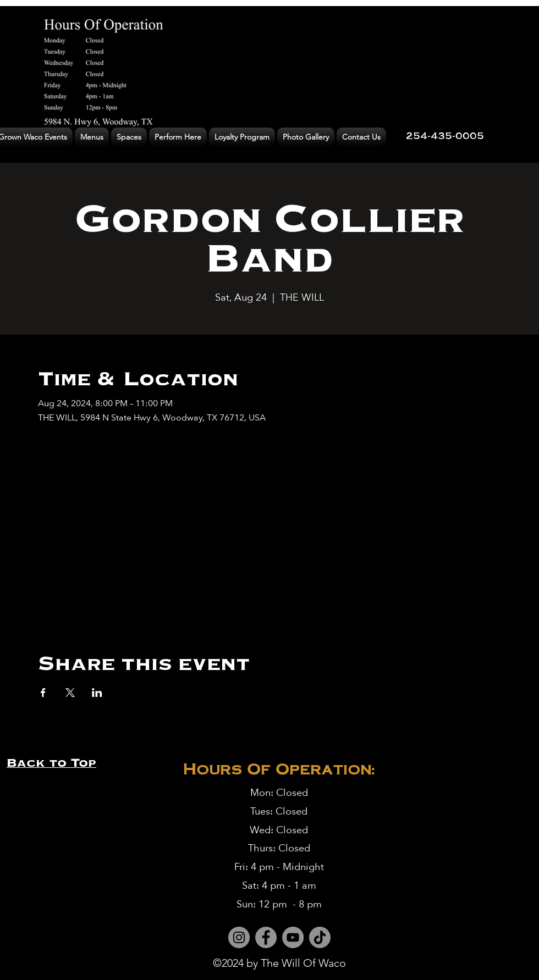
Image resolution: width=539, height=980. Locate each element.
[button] (92, 137)
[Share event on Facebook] (43, 693)
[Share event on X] (70, 693)
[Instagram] (239, 937)
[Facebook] (266, 937)
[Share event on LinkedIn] (97, 693)
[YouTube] (293, 937)
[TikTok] (320, 937)
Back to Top (51, 763)
